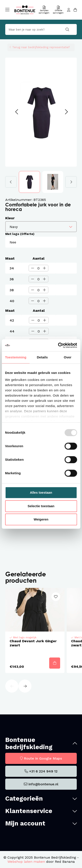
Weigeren (41, 519)
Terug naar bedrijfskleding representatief (41, 47)
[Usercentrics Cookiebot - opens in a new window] (58, 345)
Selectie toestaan (41, 506)
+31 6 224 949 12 (43, 771)
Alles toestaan (41, 492)
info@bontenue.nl (43, 784)
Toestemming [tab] (16, 357)
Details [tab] (42, 357)
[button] (17, 112)
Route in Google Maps (43, 758)
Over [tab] (68, 357)
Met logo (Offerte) (20, 234)
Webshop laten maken (26, 862)
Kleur (10, 218)
